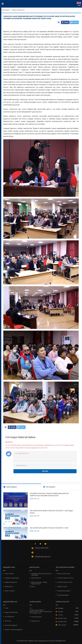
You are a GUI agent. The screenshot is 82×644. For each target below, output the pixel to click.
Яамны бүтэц (9, 587)
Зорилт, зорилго (10, 591)
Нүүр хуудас (5, 10)
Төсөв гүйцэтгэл (36, 578)
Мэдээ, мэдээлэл (18, 10)
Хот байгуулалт (10, 617)
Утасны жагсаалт (36, 617)
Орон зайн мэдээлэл (11, 625)
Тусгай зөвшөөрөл (63, 595)
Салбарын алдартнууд (12, 578)
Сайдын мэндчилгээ (11, 582)
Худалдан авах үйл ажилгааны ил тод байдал (41, 574)
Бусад (33, 587)
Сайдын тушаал (62, 587)
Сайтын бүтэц (35, 621)
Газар (7, 608)
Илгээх (45, 471)
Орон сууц (8, 621)
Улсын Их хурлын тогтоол (65, 578)
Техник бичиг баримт (64, 591)
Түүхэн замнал (9, 574)
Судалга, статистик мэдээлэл (14, 630)
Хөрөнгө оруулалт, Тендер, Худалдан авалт (39, 583)
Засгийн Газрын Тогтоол (65, 582)
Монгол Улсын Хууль (64, 574)
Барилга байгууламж (11, 612)
